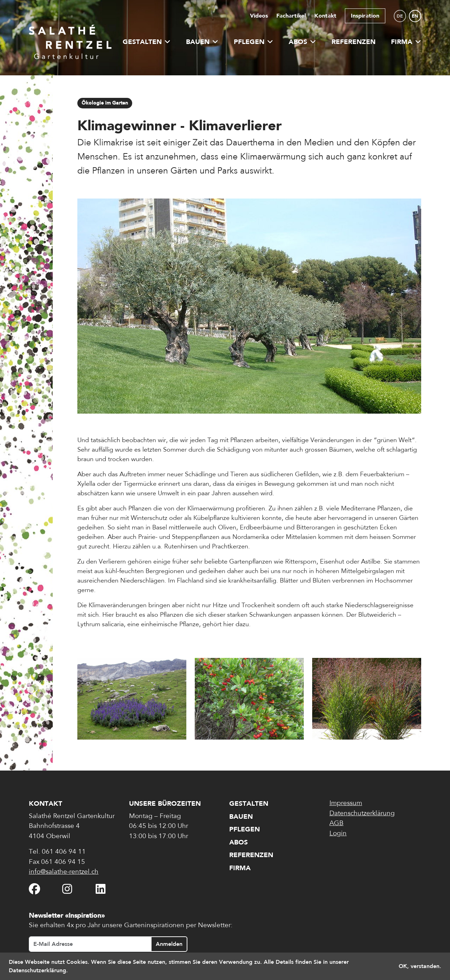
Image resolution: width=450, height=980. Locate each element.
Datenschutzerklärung (362, 814)
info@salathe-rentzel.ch (64, 872)
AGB (336, 824)
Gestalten (147, 42)
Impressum (346, 803)
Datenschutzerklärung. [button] (38, 970)
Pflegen (253, 42)
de (400, 16)
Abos (302, 42)
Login (338, 834)
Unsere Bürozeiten (165, 803)
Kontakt (325, 16)
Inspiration (365, 16)
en (415, 16)
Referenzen (353, 42)
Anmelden (169, 944)
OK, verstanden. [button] (420, 966)
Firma (406, 42)
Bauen (202, 42)
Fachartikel (291, 16)
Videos (259, 16)
